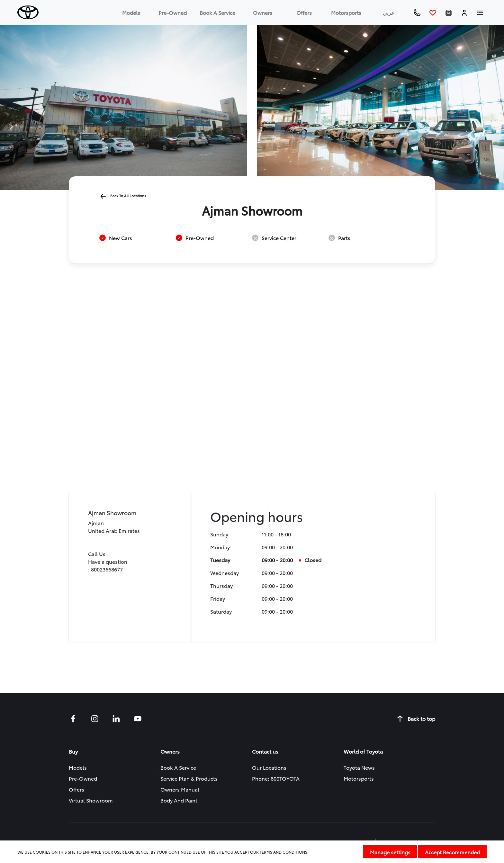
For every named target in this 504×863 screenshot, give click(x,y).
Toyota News (359, 767)
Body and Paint (179, 800)
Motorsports (346, 12)
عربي (389, 12)
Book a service (217, 12)
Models (131, 12)
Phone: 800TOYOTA (276, 778)
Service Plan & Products (189, 778)
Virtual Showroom (91, 800)
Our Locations (269, 767)
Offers (304, 12)
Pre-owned (173, 12)
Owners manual (180, 789)
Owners (263, 12)
